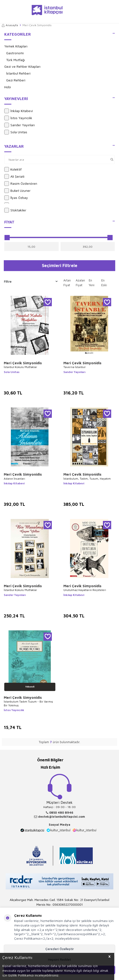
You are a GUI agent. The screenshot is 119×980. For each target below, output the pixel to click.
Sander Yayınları (20, 125)
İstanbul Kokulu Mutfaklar (20, 367)
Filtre (31, 281)
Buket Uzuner (17, 191)
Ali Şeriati (14, 176)
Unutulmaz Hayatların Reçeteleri (85, 590)
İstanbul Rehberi (18, 73)
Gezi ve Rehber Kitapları (22, 66)
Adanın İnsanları (14, 479)
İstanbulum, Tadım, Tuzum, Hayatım (87, 479)
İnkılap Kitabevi (19, 111)
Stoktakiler (15, 210)
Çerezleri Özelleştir (60, 949)
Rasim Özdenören (21, 184)
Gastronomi (15, 53)
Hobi (8, 87)
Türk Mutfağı (15, 60)
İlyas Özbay (16, 198)
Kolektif (13, 169)
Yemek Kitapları (16, 46)
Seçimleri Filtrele (60, 265)
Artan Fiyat (67, 283)
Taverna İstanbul (74, 367)
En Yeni (92, 283)
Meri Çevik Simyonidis (23, 363)
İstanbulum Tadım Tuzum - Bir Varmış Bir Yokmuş (28, 703)
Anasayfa (10, 25)
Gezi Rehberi (16, 80)
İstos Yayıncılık (18, 118)
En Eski (104, 283)
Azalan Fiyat (80, 283)
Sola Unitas (16, 132)
